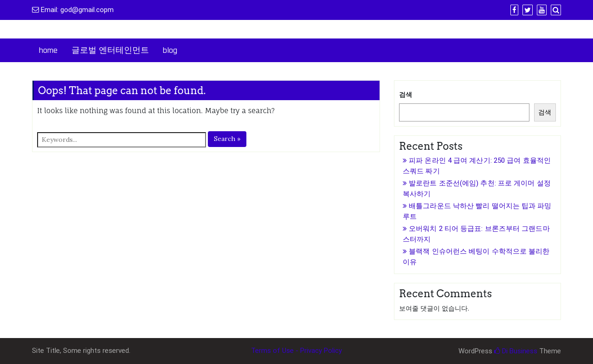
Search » (227, 139)
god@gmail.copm (87, 10)
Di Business (516, 351)
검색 (406, 95)
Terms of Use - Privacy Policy (296, 351)
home (48, 50)
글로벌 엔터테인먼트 (110, 50)
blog (170, 50)
